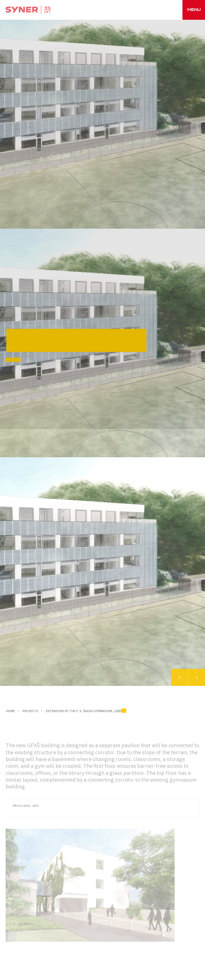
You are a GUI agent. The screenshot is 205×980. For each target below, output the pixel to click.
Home (11, 711)
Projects (30, 711)
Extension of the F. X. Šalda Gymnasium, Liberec (86, 711)
